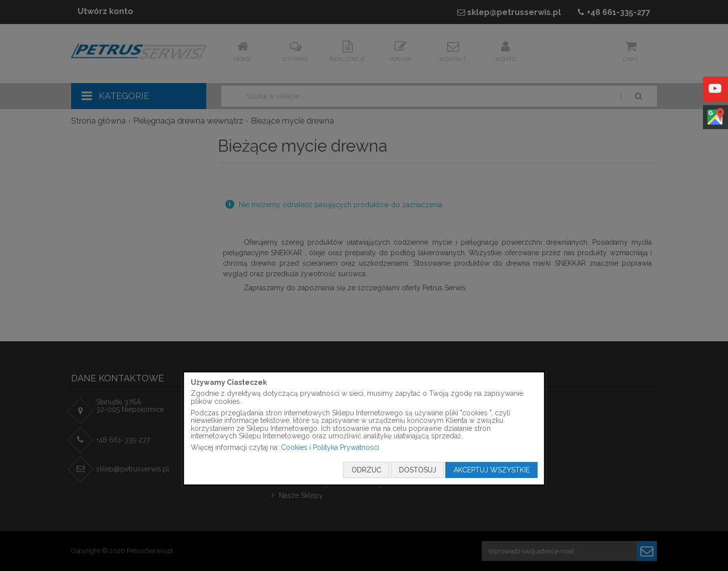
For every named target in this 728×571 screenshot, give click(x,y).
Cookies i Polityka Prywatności (330, 447)
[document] (364, 428)
